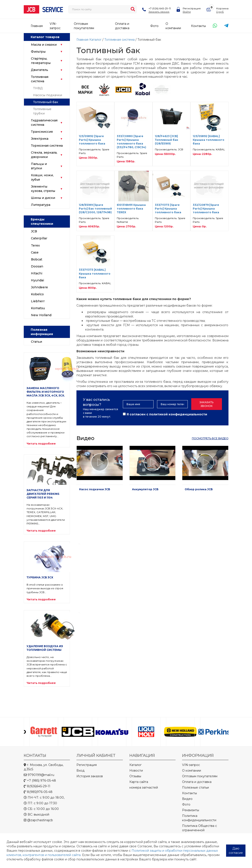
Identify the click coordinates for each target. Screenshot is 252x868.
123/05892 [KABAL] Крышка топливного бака (209, 140)
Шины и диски (43, 198)
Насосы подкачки (48, 95)
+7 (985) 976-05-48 (40, 781)
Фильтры (38, 52)
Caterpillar (39, 238)
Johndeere (39, 287)
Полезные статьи (195, 787)
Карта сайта (139, 782)
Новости (136, 771)
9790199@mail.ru (39, 775)
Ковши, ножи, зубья (42, 177)
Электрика (40, 139)
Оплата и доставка (197, 782)
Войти (187, 12)
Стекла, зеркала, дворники (44, 155)
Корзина (222, 8)
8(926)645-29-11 (37, 786)
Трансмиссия (42, 132)
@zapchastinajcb (38, 820)
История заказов (90, 776)
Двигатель (40, 70)
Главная (37, 26)
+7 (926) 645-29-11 (160, 8)
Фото (154, 26)
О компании (192, 771)
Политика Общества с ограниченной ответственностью (200, 830)
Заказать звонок (159, 12)
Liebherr (38, 301)
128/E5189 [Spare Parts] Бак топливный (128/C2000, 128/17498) (95, 209)
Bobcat (37, 259)
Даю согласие (236, 851)
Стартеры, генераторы (41, 61)
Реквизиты (191, 810)
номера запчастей (144, 787)
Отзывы (135, 776)
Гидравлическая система (44, 123)
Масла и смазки (44, 45)
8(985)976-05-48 (38, 792)
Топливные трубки (42, 111)
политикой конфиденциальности (178, 414)
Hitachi (37, 273)
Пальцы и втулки (39, 166)
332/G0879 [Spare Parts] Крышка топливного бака (206, 209)
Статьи (36, 342)
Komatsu (38, 308)
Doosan (37, 266)
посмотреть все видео (210, 438)
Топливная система (40, 79)
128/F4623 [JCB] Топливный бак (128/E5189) (167, 140)
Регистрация (192, 8)
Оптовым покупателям (200, 776)
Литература (41, 205)
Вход (80, 771)
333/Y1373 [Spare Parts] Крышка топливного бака (168, 209)
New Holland (41, 315)
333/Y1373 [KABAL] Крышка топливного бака (95, 273)
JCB (34, 231)
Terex (35, 245)
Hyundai (37, 280)
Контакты (198, 26)
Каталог (95, 40)
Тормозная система (47, 146)
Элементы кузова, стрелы (43, 189)
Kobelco (37, 294)
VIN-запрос (191, 765)
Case (35, 252)
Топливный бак (46, 102)
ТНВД (38, 88)
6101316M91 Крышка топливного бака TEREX (131, 209)
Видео (187, 799)
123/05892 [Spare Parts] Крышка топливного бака (92, 140)
